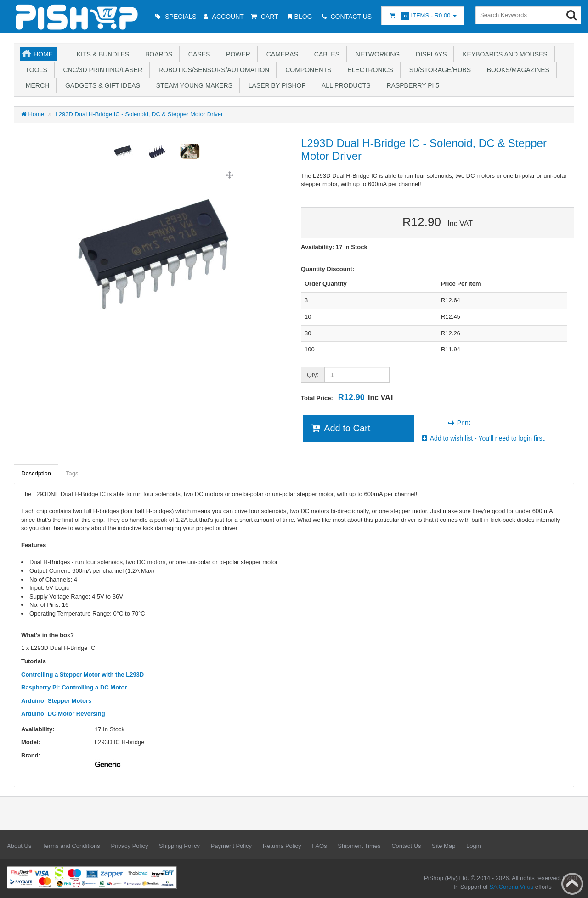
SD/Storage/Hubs (438, 70)
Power (236, 54)
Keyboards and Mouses (503, 54)
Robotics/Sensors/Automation (212, 70)
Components (306, 70)
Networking (376, 54)
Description (36, 473)
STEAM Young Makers (192, 85)
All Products (345, 85)
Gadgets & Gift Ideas (101, 85)
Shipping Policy (179, 846)
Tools (35, 70)
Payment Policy (232, 846)
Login (474, 846)
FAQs (319, 846)
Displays (429, 54)
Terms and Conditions (71, 846)
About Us (19, 846)
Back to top (572, 884)
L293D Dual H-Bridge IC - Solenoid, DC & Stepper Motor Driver (139, 114)
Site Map (444, 846)
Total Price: (348, 397)
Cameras (280, 54)
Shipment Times (359, 846)
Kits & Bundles (101, 54)
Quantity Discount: (328, 269)
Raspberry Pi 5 (411, 85)
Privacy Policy (129, 846)
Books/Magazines (516, 70)
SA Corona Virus (511, 887)
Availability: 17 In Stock (334, 247)
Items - (423, 16)
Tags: (73, 473)
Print (459, 423)
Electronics (369, 70)
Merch (36, 85)
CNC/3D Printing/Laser (101, 70)
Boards (157, 54)
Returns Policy (282, 846)
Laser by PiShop (275, 85)
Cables (325, 54)
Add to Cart (340, 428)
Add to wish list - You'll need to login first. (483, 438)
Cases (197, 54)
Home (43, 54)
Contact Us (406, 846)
